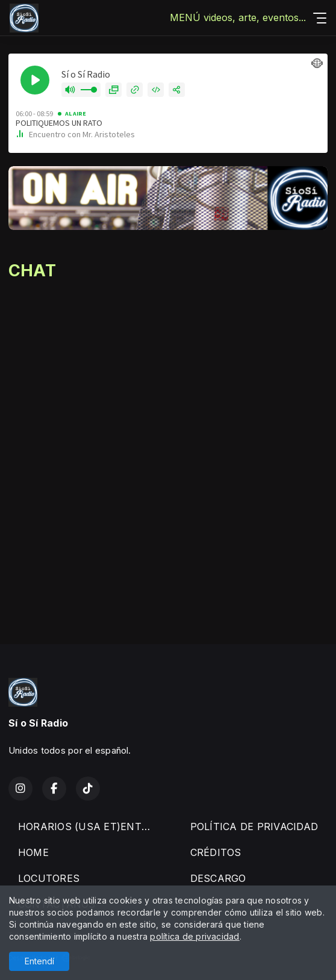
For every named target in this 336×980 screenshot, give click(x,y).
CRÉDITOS (216, 852)
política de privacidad (194, 936)
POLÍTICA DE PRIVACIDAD (254, 826)
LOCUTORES (49, 878)
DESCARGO (218, 878)
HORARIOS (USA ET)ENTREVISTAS (90, 826)
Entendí (39, 961)
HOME (33, 852)
